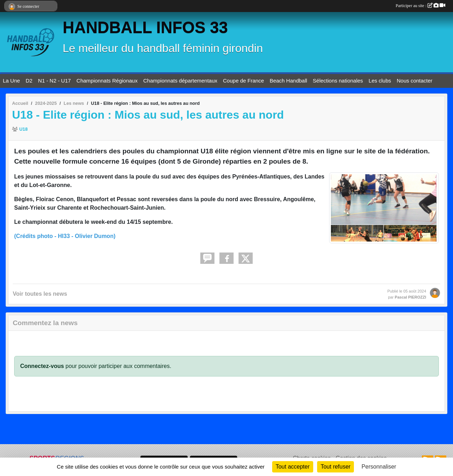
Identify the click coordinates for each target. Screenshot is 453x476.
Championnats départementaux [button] (180, 81)
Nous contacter (415, 81)
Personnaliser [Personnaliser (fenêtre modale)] (379, 467)
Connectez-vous (42, 366)
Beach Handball (288, 81)
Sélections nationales (338, 81)
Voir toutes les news (40, 294)
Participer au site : (420, 6)
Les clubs (380, 81)
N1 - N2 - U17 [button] (55, 81)
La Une (11, 81)
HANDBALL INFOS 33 (145, 27)
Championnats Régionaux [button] (107, 81)
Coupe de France (243, 81)
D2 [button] (29, 81)
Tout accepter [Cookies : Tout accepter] (293, 467)
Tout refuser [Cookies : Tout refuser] (336, 467)
